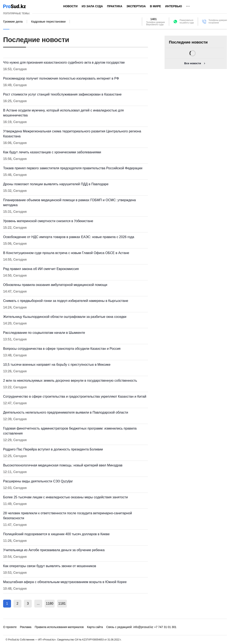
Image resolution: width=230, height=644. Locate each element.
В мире (155, 6)
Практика (115, 6)
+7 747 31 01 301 (165, 627)
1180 (50, 603)
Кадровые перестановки (48, 22)
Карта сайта (95, 627)
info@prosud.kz (143, 627)
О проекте (10, 627)
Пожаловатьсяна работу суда (187, 21)
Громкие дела (13, 22)
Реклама (26, 627)
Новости (70, 6)
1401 (154, 19)
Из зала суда (92, 6)
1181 (62, 603)
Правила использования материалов (59, 627)
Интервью (174, 6)
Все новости (193, 63)
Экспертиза (136, 6)
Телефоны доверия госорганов (218, 21)
